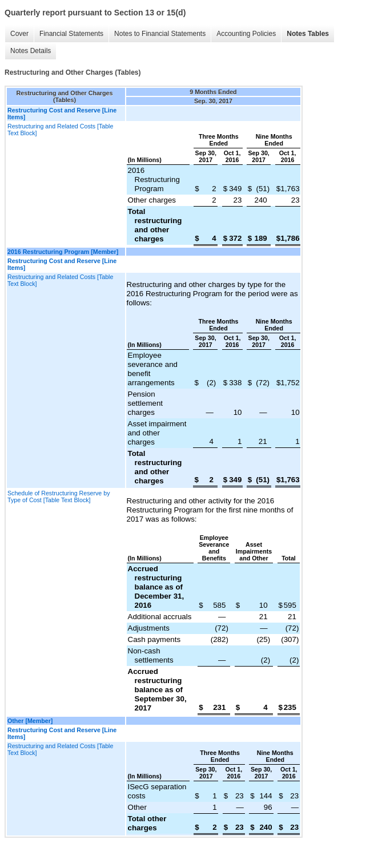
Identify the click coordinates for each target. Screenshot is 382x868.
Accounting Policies (246, 34)
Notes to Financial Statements (160, 34)
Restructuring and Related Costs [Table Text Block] (60, 130)
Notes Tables (308, 34)
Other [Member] (30, 721)
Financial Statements (71, 34)
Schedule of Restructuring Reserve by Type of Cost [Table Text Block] (59, 496)
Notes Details (31, 51)
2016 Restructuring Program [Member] (63, 252)
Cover (19, 34)
